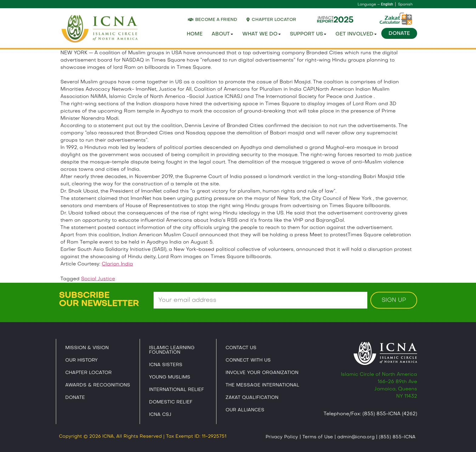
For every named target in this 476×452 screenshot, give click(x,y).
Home (195, 34)
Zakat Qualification (252, 398)
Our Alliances (245, 410)
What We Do (262, 34)
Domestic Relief (171, 402)
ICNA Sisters (166, 365)
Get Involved (356, 34)
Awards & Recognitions (98, 385)
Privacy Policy (282, 437)
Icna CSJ (160, 415)
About (222, 34)
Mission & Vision (87, 348)
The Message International (262, 385)
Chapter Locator (88, 373)
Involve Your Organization (262, 373)
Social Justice (98, 279)
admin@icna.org (356, 437)
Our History (82, 360)
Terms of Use (318, 437)
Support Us (308, 34)
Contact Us (241, 348)
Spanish (405, 5)
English (387, 4)
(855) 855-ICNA (397, 437)
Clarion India (117, 264)
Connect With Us (248, 360)
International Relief (177, 390)
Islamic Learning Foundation (172, 350)
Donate (399, 34)
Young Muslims (170, 377)
